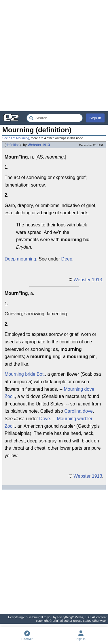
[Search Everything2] (55, 118)
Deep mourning (20, 259)
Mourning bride (20, 374)
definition (13, 145)
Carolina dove (78, 411)
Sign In (95, 118)
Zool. (10, 396)
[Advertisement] (54, 56)
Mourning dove (79, 389)
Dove (44, 419)
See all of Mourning (16, 138)
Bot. (41, 374)
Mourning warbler (75, 419)
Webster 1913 (39, 145)
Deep (67, 259)
